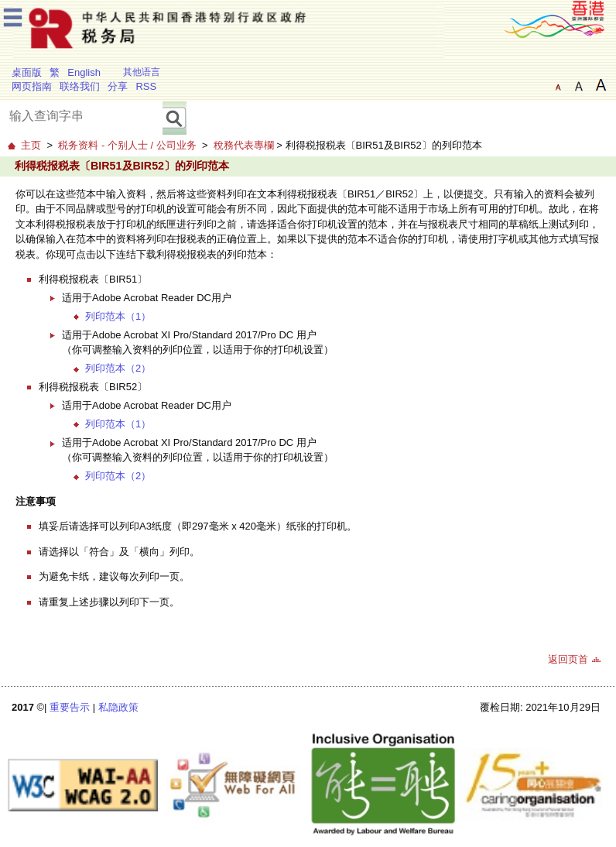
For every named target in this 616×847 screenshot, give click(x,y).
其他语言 (142, 72)
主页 (31, 145)
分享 (118, 86)
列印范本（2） (118, 368)
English (84, 72)
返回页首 (568, 659)
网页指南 (32, 86)
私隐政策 (118, 707)
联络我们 (80, 86)
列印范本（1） (118, 316)
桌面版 (27, 72)
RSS (146, 86)
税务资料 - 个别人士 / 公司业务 (127, 145)
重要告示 (70, 707)
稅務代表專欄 (244, 145)
